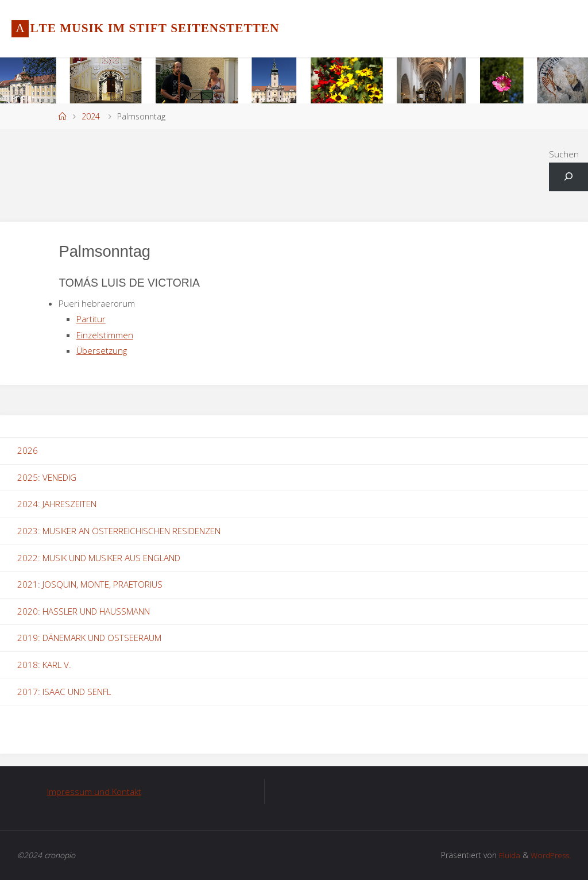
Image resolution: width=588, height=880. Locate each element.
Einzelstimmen (105, 335)
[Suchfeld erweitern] (569, 177)
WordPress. (550, 855)
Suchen (564, 154)
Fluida (507, 855)
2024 (91, 116)
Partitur (91, 319)
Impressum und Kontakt (94, 792)
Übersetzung (102, 350)
